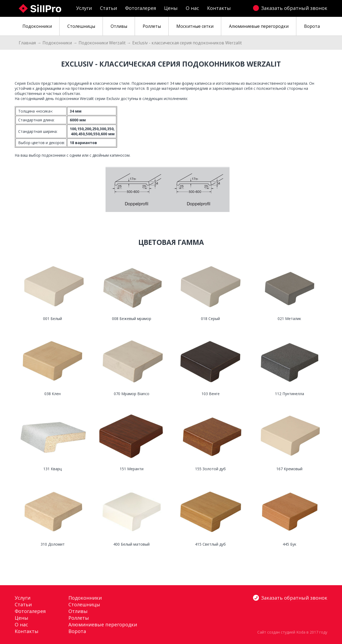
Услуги (84, 8)
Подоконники (57, 43)
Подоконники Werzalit (102, 43)
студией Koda (293, 632)
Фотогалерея (141, 8)
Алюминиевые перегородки (103, 624)
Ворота (77, 631)
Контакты (219, 8)
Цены (171, 8)
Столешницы (84, 604)
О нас (192, 8)
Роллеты (79, 618)
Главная (27, 43)
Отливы (78, 611)
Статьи (108, 8)
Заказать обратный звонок (294, 8)
